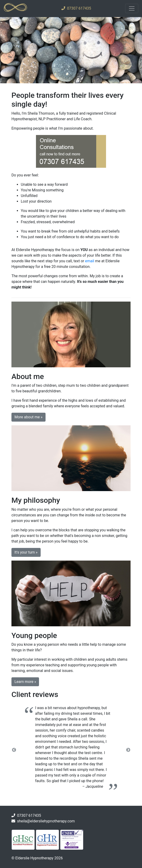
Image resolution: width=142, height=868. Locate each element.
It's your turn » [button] (26, 552)
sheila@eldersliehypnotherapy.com (46, 821)
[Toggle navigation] (132, 8)
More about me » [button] (28, 417)
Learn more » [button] (25, 682)
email (90, 261)
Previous (14, 750)
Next (128, 750)
